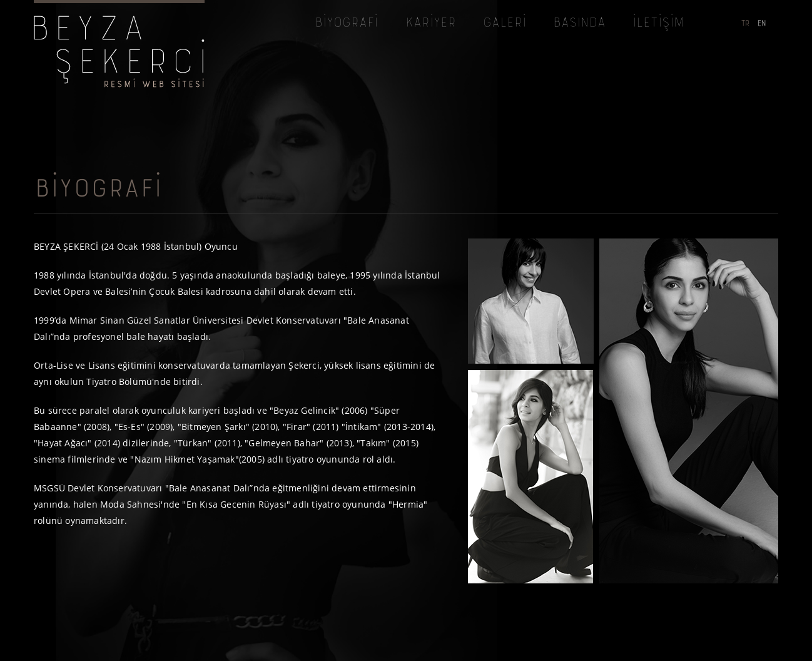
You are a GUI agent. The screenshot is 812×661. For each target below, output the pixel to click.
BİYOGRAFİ (346, 24)
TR (745, 24)
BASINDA (579, 24)
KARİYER (430, 24)
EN (761, 24)
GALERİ (504, 24)
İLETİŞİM (658, 24)
